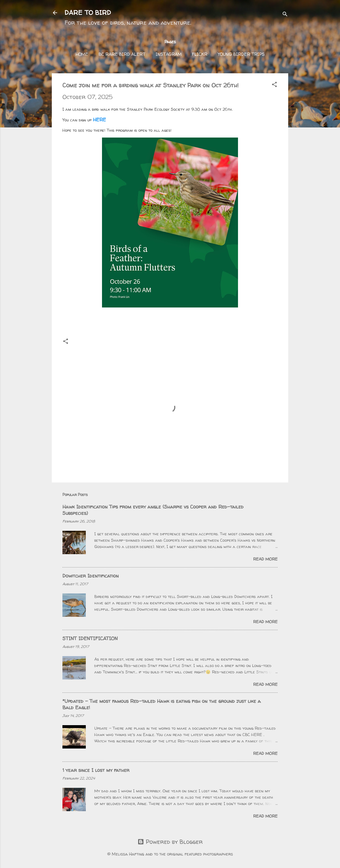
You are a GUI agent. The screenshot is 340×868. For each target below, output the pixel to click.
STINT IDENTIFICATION (90, 638)
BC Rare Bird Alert (122, 54)
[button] (274, 85)
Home (82, 54)
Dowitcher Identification (91, 576)
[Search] (285, 14)
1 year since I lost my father (96, 770)
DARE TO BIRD (88, 13)
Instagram (169, 54)
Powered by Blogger (170, 842)
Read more (265, 559)
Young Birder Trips (241, 54)
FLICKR (200, 54)
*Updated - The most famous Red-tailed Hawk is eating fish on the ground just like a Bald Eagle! (162, 704)
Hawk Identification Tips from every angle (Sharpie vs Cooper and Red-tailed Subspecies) (153, 510)
